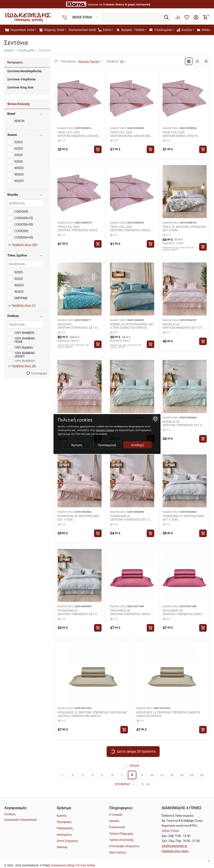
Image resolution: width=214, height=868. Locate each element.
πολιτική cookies (105, 430)
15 (202, 775)
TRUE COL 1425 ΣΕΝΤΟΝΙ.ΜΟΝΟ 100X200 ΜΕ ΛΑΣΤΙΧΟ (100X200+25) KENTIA (132, 134)
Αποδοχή (137, 445)
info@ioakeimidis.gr (175, 846)
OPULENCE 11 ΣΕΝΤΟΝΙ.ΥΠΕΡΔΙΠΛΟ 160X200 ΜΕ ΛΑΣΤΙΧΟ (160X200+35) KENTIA (92, 714)
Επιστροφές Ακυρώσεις (124, 846)
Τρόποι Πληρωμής (121, 833)
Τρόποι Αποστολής (121, 840)
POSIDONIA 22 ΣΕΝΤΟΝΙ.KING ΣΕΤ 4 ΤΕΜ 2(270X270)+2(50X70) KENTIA (183, 518)
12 (172, 775)
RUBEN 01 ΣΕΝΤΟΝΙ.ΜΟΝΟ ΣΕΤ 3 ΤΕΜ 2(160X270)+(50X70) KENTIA (132, 326)
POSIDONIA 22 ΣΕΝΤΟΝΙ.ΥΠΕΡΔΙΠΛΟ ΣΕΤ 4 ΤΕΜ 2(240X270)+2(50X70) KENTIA (77, 612)
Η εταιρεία (116, 814)
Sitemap (62, 847)
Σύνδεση (10, 814)
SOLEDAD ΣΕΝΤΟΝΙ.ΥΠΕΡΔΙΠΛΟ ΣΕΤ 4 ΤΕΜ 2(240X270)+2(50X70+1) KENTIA (77, 326)
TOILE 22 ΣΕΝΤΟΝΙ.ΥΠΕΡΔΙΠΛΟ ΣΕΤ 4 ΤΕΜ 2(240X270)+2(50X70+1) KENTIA (184, 228)
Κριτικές (62, 815)
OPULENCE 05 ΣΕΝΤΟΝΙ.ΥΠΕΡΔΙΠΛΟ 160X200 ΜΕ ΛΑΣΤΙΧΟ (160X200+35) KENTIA (131, 612)
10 (152, 775)
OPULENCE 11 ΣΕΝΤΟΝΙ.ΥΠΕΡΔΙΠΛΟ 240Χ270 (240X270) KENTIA (168, 714)
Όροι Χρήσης (118, 852)
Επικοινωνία (117, 827)
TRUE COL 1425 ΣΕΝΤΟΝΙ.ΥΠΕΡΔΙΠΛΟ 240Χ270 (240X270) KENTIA (131, 228)
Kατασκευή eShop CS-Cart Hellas (73, 865)
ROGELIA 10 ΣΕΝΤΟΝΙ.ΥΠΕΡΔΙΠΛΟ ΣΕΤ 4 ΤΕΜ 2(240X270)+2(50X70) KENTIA (182, 423)
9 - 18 (146, 784)
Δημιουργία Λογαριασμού (21, 819)
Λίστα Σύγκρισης (67, 841)
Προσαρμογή (107, 445)
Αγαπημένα (64, 834)
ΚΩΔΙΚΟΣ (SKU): (66, 128)
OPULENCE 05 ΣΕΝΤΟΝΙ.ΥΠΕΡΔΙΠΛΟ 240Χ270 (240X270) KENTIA (184, 612)
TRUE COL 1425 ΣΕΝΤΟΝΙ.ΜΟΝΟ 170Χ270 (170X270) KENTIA (180, 134)
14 (192, 775)
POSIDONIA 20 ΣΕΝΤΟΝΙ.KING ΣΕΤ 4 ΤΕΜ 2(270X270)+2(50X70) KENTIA (78, 518)
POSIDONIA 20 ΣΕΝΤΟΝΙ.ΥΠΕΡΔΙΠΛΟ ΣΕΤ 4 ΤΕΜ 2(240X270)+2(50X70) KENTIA (129, 518)
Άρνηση (77, 445)
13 (182, 775)
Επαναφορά (39, 373)
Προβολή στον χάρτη (175, 851)
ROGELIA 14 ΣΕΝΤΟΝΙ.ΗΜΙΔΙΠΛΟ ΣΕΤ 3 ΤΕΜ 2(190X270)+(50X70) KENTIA (184, 326)
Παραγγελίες (65, 828)
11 (162, 775)
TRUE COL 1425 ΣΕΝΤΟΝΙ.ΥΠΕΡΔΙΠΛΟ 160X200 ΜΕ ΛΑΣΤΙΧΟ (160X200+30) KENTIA (79, 228)
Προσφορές (64, 822)
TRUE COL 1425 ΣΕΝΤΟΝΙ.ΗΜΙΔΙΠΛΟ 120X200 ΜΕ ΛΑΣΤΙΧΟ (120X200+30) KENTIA (78, 134)
